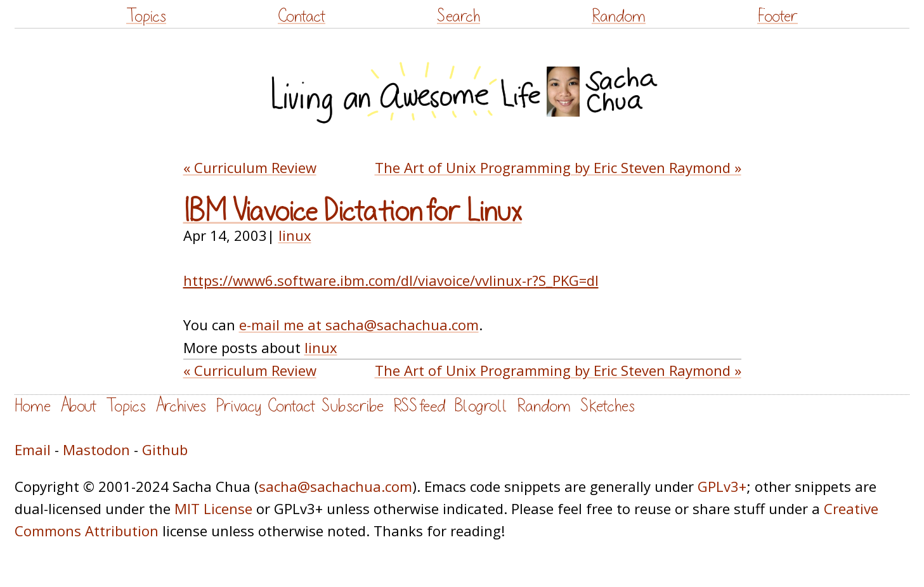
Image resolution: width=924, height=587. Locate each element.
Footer (778, 16)
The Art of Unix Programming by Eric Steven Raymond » (558, 167)
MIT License (213, 508)
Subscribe (353, 406)
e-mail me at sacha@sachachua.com (359, 325)
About (78, 406)
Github (165, 449)
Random (619, 16)
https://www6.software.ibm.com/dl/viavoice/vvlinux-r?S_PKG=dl (391, 280)
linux (295, 235)
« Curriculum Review (250, 167)
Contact (302, 16)
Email (33, 449)
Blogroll (481, 406)
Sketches (608, 406)
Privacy (238, 406)
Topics (146, 16)
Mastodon (96, 449)
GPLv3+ (722, 486)
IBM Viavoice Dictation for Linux (353, 212)
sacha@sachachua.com (335, 486)
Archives (181, 406)
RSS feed (419, 406)
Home (33, 406)
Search (459, 16)
